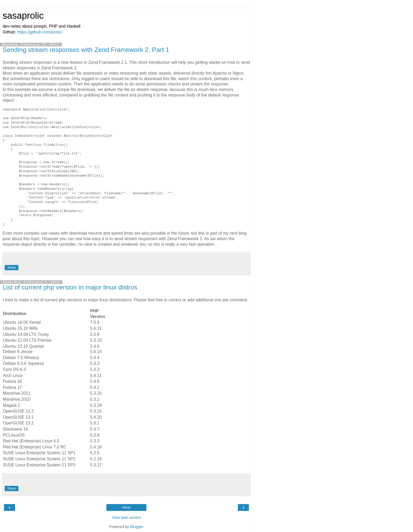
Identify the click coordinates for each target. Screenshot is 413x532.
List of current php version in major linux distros (70, 287)
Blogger (137, 527)
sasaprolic (23, 16)
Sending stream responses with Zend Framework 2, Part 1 (86, 50)
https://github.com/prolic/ (40, 32)
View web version (126, 518)
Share (12, 268)
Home (126, 507)
